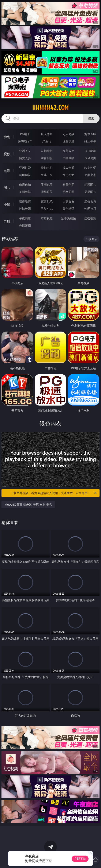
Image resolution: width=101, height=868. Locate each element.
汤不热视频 (68, 218)
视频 (7, 154)
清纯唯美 (47, 192)
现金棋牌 (68, 141)
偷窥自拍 (25, 185)
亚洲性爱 (25, 168)
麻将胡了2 (25, 141)
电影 (7, 171)
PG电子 (25, 134)
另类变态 (90, 175)
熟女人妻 (25, 158)
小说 (7, 204)
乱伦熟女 (68, 175)
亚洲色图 (47, 185)
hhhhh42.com (50, 108)
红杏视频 (90, 218)
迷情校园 (25, 209)
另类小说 (47, 209)
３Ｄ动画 (90, 151)
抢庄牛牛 (90, 141)
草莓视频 (47, 218)
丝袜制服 (47, 158)
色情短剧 (25, 225)
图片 (7, 188)
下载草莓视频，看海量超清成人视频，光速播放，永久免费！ (54, 493)
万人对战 (68, 134)
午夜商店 (25, 218)
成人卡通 (68, 168)
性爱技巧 (90, 209)
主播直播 (68, 158)
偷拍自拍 (47, 168)
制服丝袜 (25, 175)
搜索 (91, 118)
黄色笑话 (68, 209)
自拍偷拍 (47, 151)
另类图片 (90, 192)
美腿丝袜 (25, 192)
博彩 (7, 137)
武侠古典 (90, 201)
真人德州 (47, 134)
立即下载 (80, 859)
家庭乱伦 (47, 201)
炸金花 (47, 141)
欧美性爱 (90, 168)
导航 (7, 221)
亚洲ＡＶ (25, 151)
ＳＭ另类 (90, 158)
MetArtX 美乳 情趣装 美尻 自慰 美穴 (28, 505)
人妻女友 (68, 201)
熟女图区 (68, 192)
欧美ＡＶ (68, 151)
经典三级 (47, 175)
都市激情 (25, 201)
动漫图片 (90, 185)
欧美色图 (68, 185)
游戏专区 (90, 134)
